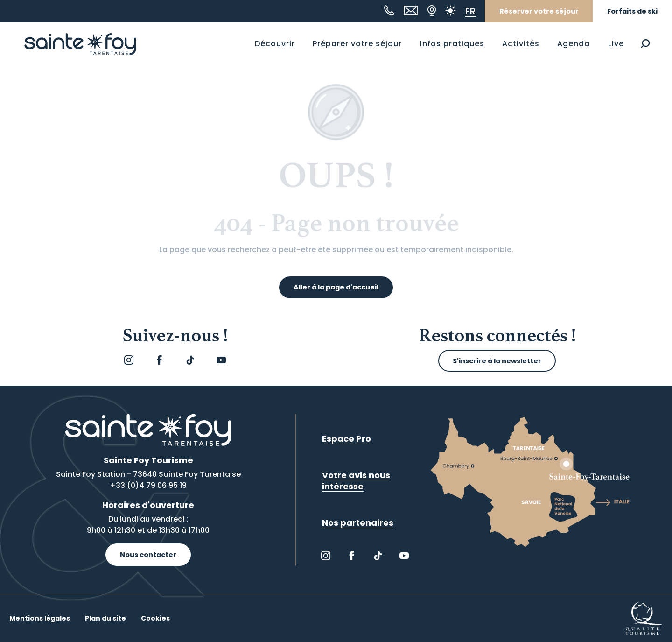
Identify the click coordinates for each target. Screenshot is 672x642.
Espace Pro (346, 439)
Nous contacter (148, 555)
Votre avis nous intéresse (356, 481)
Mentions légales (40, 618)
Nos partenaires (358, 523)
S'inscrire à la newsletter (497, 361)
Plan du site (105, 618)
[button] (645, 44)
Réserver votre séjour (539, 11)
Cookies (155, 618)
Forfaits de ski (632, 11)
